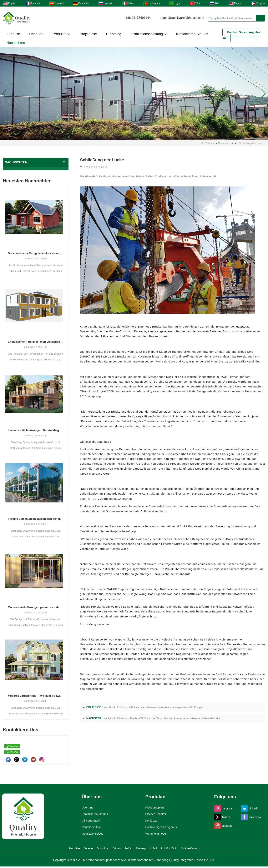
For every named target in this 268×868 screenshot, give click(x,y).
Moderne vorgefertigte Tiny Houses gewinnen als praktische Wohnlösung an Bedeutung (36, 696)
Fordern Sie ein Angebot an (242, 35)
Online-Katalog (229, 849)
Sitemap (149, 849)
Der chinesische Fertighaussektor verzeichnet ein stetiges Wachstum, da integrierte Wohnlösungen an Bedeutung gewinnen (36, 253)
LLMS (171, 849)
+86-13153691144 (138, 18)
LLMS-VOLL (196, 849)
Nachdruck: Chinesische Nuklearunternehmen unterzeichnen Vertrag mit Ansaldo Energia (153, 707)
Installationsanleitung (149, 34)
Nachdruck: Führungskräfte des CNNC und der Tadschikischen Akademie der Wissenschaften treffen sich (162, 718)
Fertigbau (150, 821)
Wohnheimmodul (156, 834)
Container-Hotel (90, 827)
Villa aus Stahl (88, 821)
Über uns (36, 34)
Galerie (58, 849)
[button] (129, 136)
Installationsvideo (91, 834)
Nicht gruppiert (154, 808)
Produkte (61, 34)
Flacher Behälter (155, 814)
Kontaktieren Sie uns (192, 34)
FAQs (127, 849)
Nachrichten (16, 43)
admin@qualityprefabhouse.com (182, 18)
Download (83, 849)
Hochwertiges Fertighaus (162, 827)
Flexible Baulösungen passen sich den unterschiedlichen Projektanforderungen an (36, 519)
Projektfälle (88, 34)
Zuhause (13, 34)
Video (107, 849)
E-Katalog (114, 34)
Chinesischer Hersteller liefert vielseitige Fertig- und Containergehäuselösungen (36, 342)
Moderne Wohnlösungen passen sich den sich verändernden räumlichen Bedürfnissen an (36, 607)
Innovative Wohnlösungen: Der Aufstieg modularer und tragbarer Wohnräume (36, 430)
